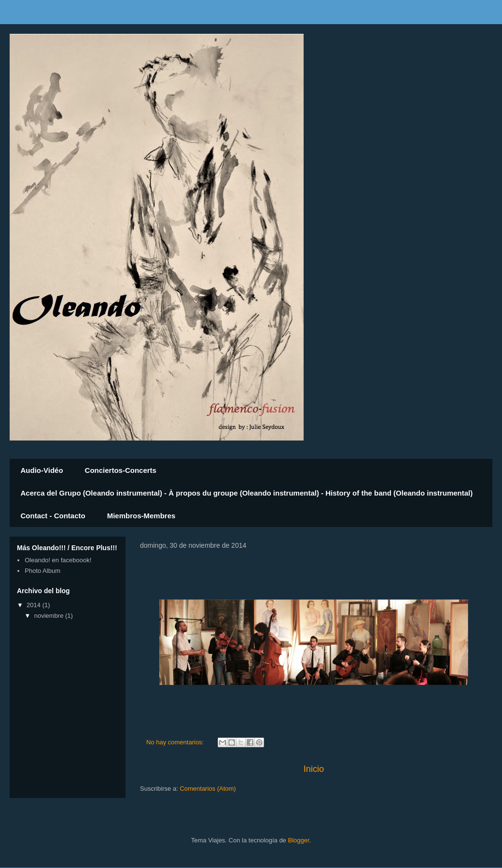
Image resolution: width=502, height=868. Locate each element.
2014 (35, 605)
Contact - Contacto (53, 516)
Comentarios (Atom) (208, 789)
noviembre (50, 616)
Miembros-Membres (141, 516)
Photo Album (42, 571)
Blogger (298, 840)
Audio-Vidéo (42, 470)
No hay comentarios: (176, 742)
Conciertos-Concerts (121, 470)
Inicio (314, 769)
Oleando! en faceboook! (58, 560)
